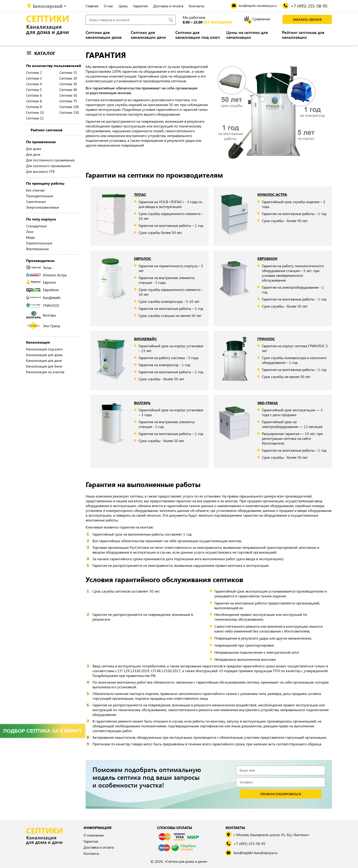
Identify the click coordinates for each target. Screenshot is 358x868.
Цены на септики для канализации (247, 35)
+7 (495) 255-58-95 (250, 843)
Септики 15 (68, 73)
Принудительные (40, 196)
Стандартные (36, 226)
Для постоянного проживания (50, 160)
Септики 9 (34, 107)
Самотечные (36, 202)
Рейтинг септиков (46, 130)
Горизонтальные (39, 243)
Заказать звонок (307, 19)
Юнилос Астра (46, 275)
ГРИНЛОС (43, 305)
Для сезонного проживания (48, 166)
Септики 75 (68, 101)
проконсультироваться (281, 794)
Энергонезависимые (43, 207)
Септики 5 (34, 90)
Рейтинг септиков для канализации (303, 35)
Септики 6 (34, 95)
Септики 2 (34, 73)
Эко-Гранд (44, 326)
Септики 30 (68, 84)
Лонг (30, 232)
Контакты (197, 6)
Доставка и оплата (168, 6)
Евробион (42, 290)
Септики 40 (68, 90)
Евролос (41, 282)
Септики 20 (68, 78)
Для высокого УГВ (40, 171)
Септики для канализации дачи (148, 35)
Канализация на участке (45, 372)
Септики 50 (68, 95)
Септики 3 (34, 78)
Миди (30, 237)
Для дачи (33, 154)
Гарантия (140, 6)
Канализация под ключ (44, 349)
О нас (108, 6)
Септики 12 (35, 118)
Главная (92, 6)
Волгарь (41, 315)
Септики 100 (69, 107)
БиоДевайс (43, 297)
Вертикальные (37, 249)
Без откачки (35, 190)
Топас (39, 268)
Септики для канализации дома (104, 35)
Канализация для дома (44, 355)
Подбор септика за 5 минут (42, 731)
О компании (94, 835)
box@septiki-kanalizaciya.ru (255, 853)
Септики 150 (69, 112)
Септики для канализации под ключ (198, 35)
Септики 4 (34, 84)
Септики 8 (34, 101)
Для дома (34, 149)
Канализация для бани (44, 366)
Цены (123, 6)
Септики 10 (35, 112)
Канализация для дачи (44, 360)
